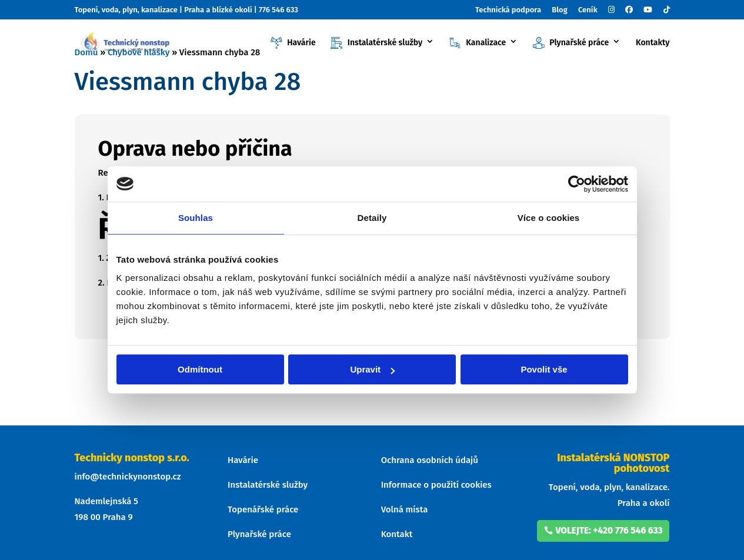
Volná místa (405, 509)
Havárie (293, 43)
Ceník (588, 10)
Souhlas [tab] (196, 218)
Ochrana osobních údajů (430, 460)
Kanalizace (478, 43)
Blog (559, 10)
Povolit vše (544, 369)
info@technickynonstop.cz (128, 477)
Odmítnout (200, 369)
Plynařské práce (571, 43)
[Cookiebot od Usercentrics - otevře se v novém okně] (577, 184)
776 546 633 (278, 10)
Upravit (372, 369)
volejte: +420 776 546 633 (610, 530)
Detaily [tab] (372, 218)
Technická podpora (508, 10)
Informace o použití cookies (436, 485)
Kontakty (653, 43)
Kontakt (397, 534)
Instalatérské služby (376, 43)
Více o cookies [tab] (549, 218)
